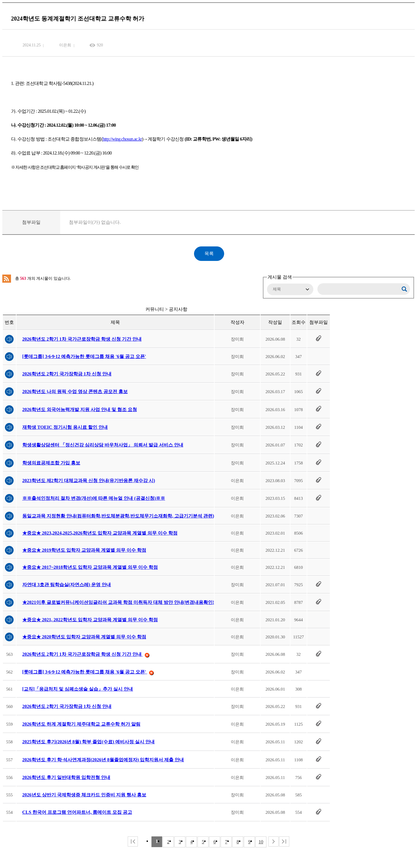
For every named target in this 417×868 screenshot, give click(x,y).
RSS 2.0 (7, 279)
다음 (274, 841)
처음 (133, 841)
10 (261, 842)
